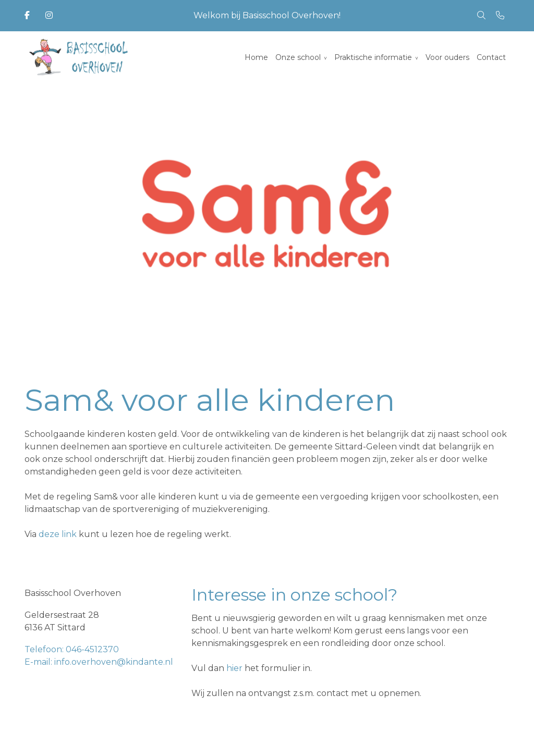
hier (234, 668)
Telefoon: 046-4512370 (72, 649)
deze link (58, 534)
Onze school (298, 57)
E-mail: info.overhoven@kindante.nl (99, 662)
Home (256, 57)
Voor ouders (447, 57)
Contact (491, 57)
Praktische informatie (373, 57)
